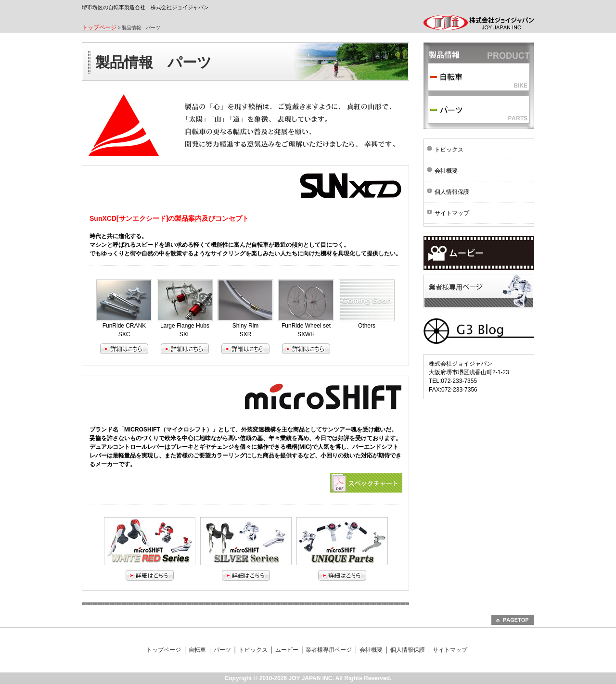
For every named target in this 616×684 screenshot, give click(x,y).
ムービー (479, 253)
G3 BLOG (479, 331)
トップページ (99, 27)
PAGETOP (513, 620)
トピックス (449, 150)
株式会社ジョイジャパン (479, 24)
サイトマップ (452, 213)
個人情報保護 (452, 192)
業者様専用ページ (479, 291)
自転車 (479, 77)
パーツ (479, 110)
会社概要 (446, 171)
